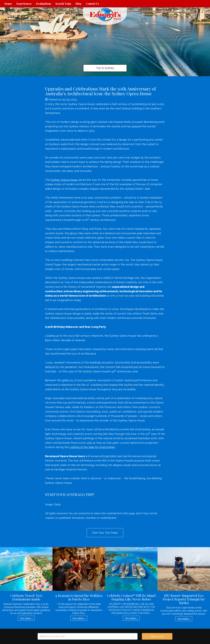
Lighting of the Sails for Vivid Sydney (92, 447)
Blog (78, 4)
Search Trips (63, 4)
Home (8, 4)
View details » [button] (26, 618)
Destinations (43, 4)
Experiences (24, 4)
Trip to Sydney (105, 68)
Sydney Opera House (64, 180)
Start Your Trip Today (105, 533)
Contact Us (92, 4)
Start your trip (157, 636)
